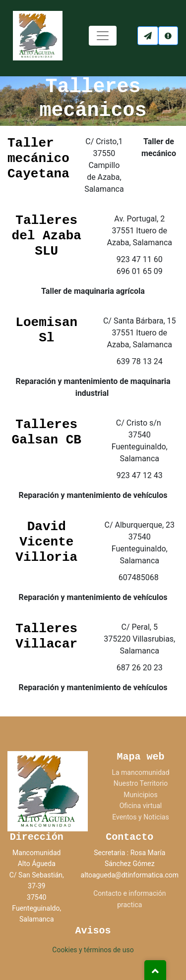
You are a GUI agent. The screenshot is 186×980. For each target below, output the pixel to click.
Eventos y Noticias (140, 817)
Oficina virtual (141, 806)
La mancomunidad (140, 772)
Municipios (140, 795)
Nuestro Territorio (141, 783)
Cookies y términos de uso (93, 950)
